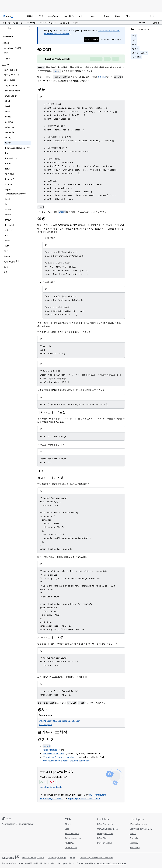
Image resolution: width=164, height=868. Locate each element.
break (8, 106)
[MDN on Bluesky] (8, 839)
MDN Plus (70, 843)
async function (12, 85)
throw (8, 220)
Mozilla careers (72, 834)
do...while (10, 132)
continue (9, 122)
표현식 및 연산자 (12, 75)
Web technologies (138, 824)
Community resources (107, 829)
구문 (134, 36)
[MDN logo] (7, 819)
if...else (8, 184)
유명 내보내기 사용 (51, 478)
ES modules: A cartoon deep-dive (58, 757)
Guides (133, 834)
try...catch (10, 225)
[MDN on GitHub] (4, 839)
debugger (10, 127)
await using (10, 96)
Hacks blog (135, 848)
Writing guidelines (105, 834)
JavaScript (7, 37)
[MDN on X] (13, 839)
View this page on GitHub (51, 798)
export (8, 143)
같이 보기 (137, 57)
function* (10, 179)
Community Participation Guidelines (96, 858)
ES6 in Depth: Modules (53, 753)
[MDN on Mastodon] (18, 839)
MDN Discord (104, 838)
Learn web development (141, 829)
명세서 (135, 49)
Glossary (134, 843)
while (8, 241)
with (8, 246)
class (8, 111)
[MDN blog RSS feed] (22, 839)
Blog (128, 16)
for (7, 153)
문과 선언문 (10, 80)
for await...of (11, 158)
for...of (8, 169)
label (7, 199)
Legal (73, 858)
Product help (71, 848)
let (6, 204)
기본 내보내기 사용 (51, 638)
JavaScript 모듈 (50, 750)
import (8, 190)
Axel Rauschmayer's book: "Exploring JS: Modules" (67, 761)
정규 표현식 (10, 261)
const (8, 117)
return (8, 209)
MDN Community (105, 824)
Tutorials (134, 838)
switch (8, 215)
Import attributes (14, 194)
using (8, 230)
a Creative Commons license (113, 863)
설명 (134, 40)
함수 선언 (10, 174)
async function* (13, 91)
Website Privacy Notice (33, 858)
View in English (91, 39)
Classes (8, 256)
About (68, 824)
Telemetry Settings (57, 858)
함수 (6, 251)
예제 (134, 44)
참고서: (5, 65)
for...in (8, 164)
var (7, 235)
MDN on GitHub (105, 843)
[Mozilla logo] (10, 857)
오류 (6, 267)
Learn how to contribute (51, 787)
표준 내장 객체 (11, 70)
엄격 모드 (102, 77)
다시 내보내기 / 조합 (51, 413)
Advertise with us (73, 838)
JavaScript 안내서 (13, 48)
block (8, 101)
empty (8, 137)
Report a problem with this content (84, 798)
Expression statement (15, 148)
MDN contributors (97, 795)
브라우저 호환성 (140, 53)
